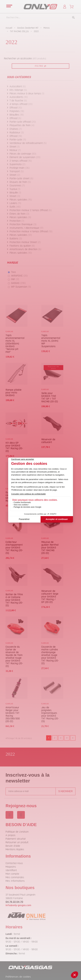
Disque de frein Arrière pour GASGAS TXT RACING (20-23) (50, 497)
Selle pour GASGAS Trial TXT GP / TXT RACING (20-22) (50, 397)
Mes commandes (15, 877)
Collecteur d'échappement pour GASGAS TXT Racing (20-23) (14, 548)
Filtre (40, 66)
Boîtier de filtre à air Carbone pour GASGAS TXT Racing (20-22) (14, 600)
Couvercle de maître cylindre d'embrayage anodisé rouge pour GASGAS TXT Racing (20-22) (50, 655)
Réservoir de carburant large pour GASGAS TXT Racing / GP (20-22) (50, 597)
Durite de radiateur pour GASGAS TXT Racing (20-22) (13, 497)
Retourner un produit (17, 842)
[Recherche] (40, 17)
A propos (10, 835)
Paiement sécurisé (16, 839)
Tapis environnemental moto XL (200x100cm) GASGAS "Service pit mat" (15, 344)
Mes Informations (15, 881)
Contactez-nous (14, 863)
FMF (15, 279)
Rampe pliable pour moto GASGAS (13, 393)
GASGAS (18, 283)
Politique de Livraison (17, 832)
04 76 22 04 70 (14, 902)
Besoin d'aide (13, 846)
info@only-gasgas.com (18, 905)
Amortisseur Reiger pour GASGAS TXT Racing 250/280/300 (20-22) (13, 714)
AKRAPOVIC (19, 276)
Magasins (11, 867)
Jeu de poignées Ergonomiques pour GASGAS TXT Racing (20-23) (50, 714)
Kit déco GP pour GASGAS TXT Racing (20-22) (14, 447)
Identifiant (11, 870)
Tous (13, 272)
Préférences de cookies (18, 977)
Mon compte (12, 874)
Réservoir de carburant (48, 441)
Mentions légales (15, 849)
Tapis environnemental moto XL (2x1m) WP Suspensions (51, 341)
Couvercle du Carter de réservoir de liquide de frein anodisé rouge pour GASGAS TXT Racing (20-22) (14, 656)
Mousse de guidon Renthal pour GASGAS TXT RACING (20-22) (50, 548)
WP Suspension (21, 287)
